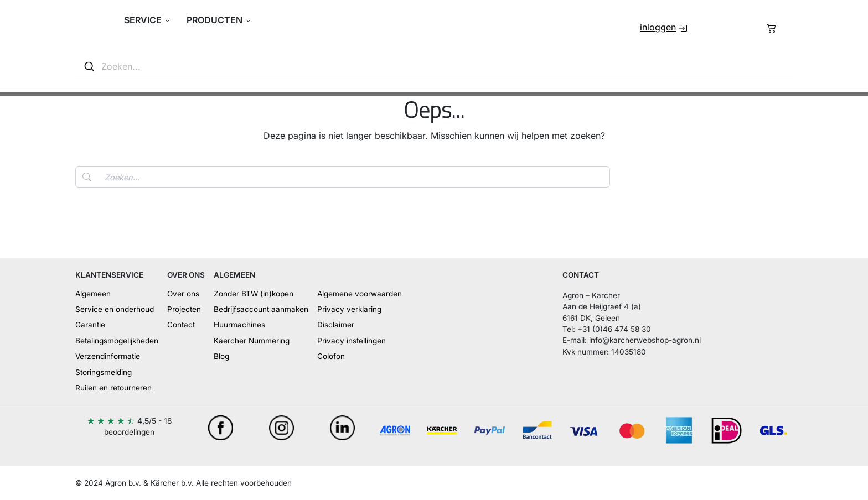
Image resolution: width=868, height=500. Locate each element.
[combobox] (434, 67)
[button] (147, 20)
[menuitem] (663, 27)
